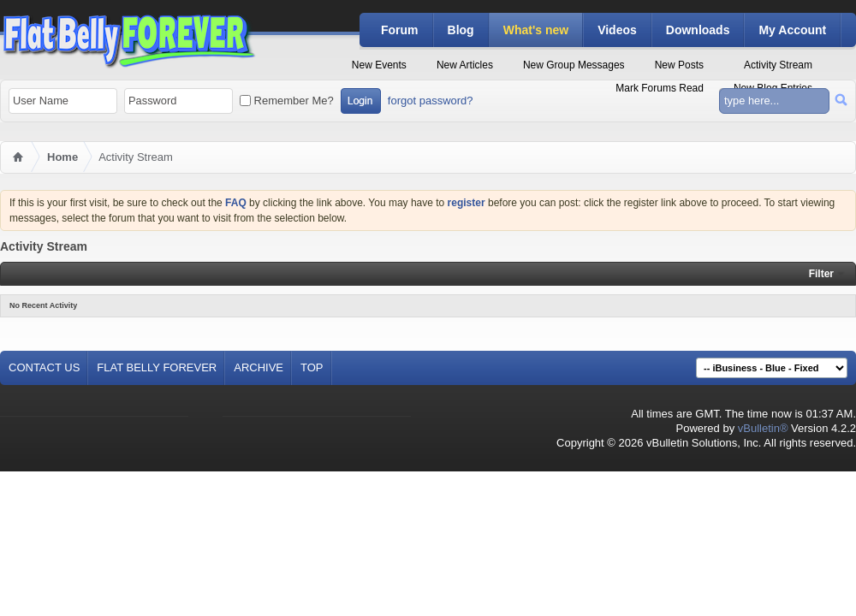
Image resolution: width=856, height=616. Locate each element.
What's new (536, 30)
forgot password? (431, 101)
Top (312, 367)
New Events (379, 65)
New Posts (679, 65)
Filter (821, 274)
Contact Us (44, 367)
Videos (617, 30)
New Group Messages (574, 65)
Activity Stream (778, 65)
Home (62, 157)
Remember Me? (287, 101)
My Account (792, 30)
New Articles (465, 65)
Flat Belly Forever (157, 367)
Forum (400, 30)
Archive (259, 367)
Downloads (698, 30)
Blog (461, 30)
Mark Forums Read (660, 88)
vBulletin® (763, 428)
